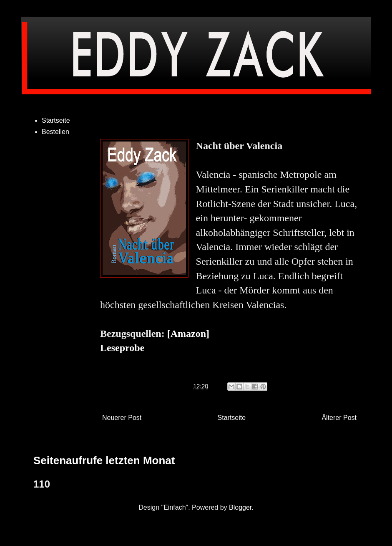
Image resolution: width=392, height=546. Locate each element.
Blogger (240, 507)
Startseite (232, 418)
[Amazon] (188, 334)
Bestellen (55, 132)
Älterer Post (339, 418)
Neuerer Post (122, 418)
